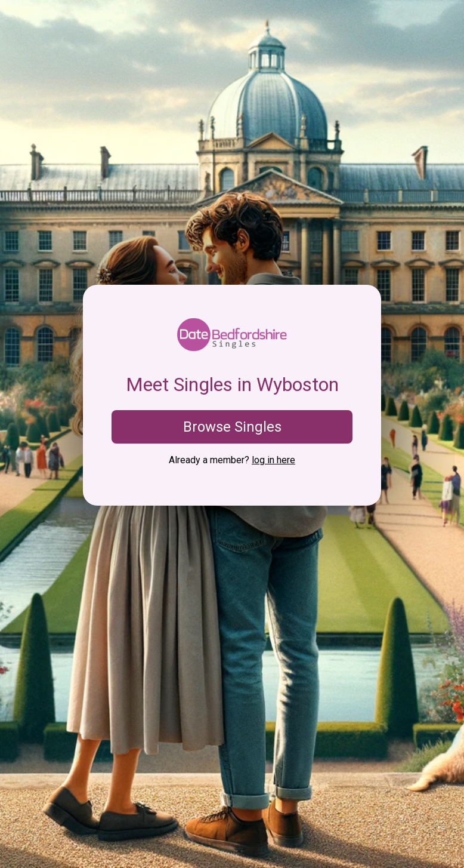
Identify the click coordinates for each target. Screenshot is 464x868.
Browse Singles (232, 427)
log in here (273, 460)
